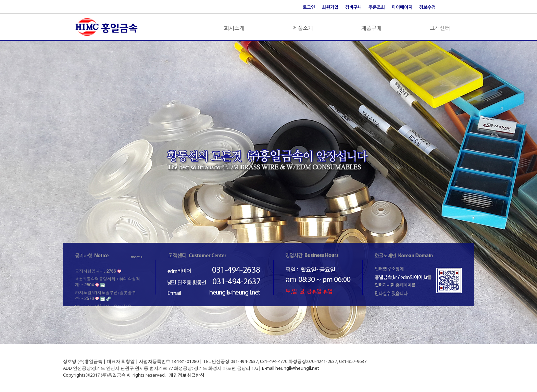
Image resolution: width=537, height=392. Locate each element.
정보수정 (427, 7)
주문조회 (377, 7)
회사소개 (234, 28)
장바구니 (353, 7)
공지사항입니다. (95, 271)
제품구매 (371, 28)
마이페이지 (402, 7)
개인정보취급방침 (187, 375)
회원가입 (330, 7)
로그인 (309, 7)
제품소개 (303, 28)
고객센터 (440, 28)
